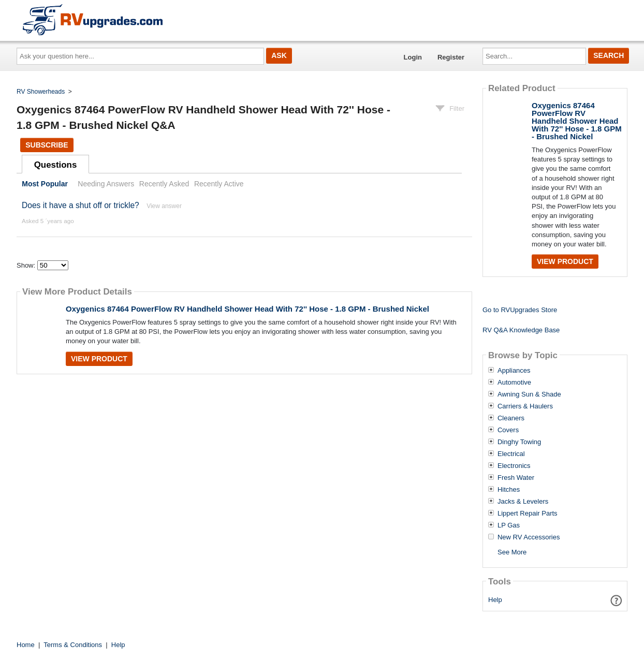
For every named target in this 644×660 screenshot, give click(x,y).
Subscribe (47, 145)
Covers (508, 430)
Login (413, 57)
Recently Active (219, 184)
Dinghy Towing (519, 442)
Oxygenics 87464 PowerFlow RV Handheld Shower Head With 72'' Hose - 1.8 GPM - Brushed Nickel (247, 309)
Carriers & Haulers (525, 406)
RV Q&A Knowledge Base (521, 330)
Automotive (514, 383)
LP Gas (509, 525)
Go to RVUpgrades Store (520, 310)
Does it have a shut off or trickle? (80, 205)
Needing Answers (106, 184)
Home (26, 645)
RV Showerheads (41, 92)
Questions (56, 165)
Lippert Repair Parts (528, 514)
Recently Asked (164, 184)
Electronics (514, 466)
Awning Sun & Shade (529, 394)
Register (451, 57)
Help (495, 600)
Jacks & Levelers (523, 502)
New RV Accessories (529, 537)
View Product (99, 359)
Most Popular (45, 184)
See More (512, 552)
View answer (164, 206)
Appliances (514, 371)
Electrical (511, 454)
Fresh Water (516, 478)
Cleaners (511, 418)
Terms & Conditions (73, 645)
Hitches (509, 490)
